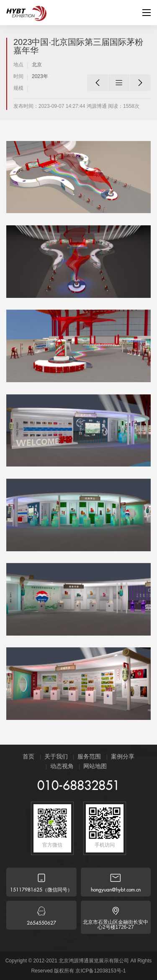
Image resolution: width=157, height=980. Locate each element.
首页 (28, 756)
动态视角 (62, 766)
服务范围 (89, 756)
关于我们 (56, 756)
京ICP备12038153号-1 (100, 971)
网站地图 (95, 766)
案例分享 (123, 756)
